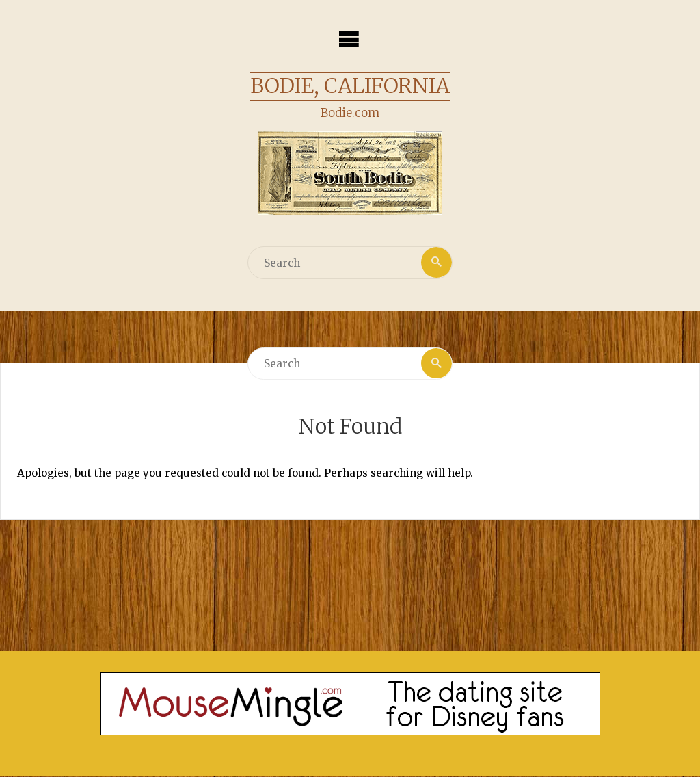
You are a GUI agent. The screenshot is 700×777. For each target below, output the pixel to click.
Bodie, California (350, 85)
